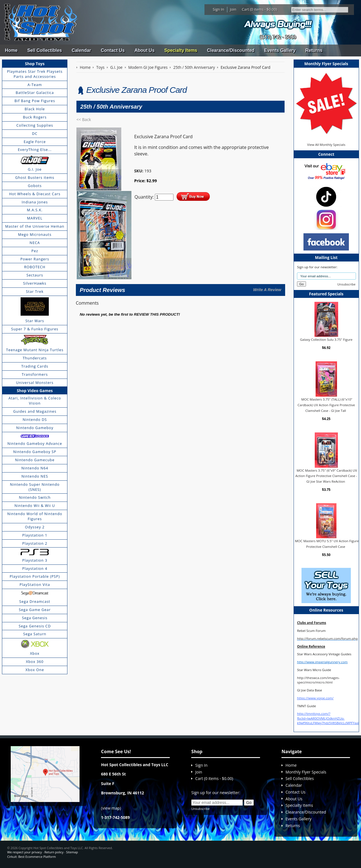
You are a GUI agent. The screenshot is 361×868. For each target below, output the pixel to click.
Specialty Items (181, 50)
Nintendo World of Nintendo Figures (35, 516)
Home (11, 50)
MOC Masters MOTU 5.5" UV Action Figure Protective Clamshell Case (327, 544)
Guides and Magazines (35, 411)
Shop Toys (35, 64)
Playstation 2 (35, 543)
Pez (35, 251)
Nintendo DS (35, 419)
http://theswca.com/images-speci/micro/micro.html (318, 680)
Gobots (35, 186)
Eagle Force (35, 142)
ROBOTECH (35, 267)
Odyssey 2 (35, 527)
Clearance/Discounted (231, 50)
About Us (145, 50)
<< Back (84, 119)
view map (111, 808)
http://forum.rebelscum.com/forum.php (327, 639)
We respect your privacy (25, 852)
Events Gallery (280, 50)
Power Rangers (35, 259)
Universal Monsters (35, 383)
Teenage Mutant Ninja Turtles (35, 350)
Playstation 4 (35, 568)
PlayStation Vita (35, 584)
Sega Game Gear (35, 610)
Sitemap (72, 852)
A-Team (35, 85)
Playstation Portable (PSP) (35, 576)
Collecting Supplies (35, 125)
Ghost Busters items (35, 177)
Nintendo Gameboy (35, 428)
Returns (314, 50)
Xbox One (35, 670)
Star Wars (35, 321)
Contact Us (113, 50)
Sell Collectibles (45, 50)
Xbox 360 (35, 662)
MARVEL (35, 218)
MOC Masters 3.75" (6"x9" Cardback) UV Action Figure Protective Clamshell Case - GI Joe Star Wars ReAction (326, 476)
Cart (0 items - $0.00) (260, 9)
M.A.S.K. (35, 210)
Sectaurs (35, 275)
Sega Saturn (35, 634)
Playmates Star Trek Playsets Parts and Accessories (35, 74)
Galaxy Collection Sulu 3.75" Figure (326, 339)
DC (35, 133)
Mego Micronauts (35, 234)
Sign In (219, 9)
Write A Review (267, 290)
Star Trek (35, 291)
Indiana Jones (35, 202)
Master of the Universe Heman (35, 226)
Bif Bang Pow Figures (35, 101)
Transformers (35, 374)
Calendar (81, 50)
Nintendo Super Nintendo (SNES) (35, 487)
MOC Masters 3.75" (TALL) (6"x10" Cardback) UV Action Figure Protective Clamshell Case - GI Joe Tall (326, 405)
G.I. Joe (35, 169)
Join (233, 9)
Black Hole (35, 109)
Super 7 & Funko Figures (35, 329)
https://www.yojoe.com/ (315, 698)
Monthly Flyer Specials (306, 772)
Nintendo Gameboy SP (35, 452)
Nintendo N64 (35, 468)
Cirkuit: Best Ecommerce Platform (32, 857)
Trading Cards (35, 366)
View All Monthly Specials (326, 145)
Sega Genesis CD (35, 626)
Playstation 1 (35, 535)
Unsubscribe (346, 284)
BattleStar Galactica (35, 93)
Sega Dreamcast (35, 601)
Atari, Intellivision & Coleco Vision (35, 401)
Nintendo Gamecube (35, 460)
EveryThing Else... (35, 150)
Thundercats (35, 358)
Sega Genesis (35, 618)
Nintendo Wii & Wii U (35, 506)
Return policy (54, 852)
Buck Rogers (35, 117)
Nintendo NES (35, 476)
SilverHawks (35, 283)
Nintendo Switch (35, 497)
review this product (156, 314)
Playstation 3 (35, 560)
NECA (35, 243)
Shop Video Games (35, 391)
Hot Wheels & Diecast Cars (35, 194)
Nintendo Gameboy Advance (35, 443)
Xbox (35, 653)
